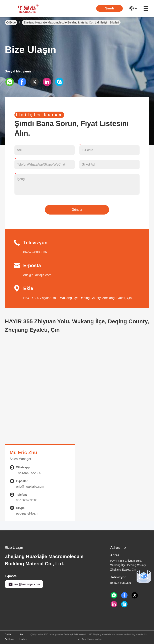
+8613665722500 (29, 473)
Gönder (77, 210)
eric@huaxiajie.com (37, 275)
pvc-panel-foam (27, 513)
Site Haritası (23, 637)
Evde (11, 22)
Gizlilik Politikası (9, 637)
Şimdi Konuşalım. (109, 12)
